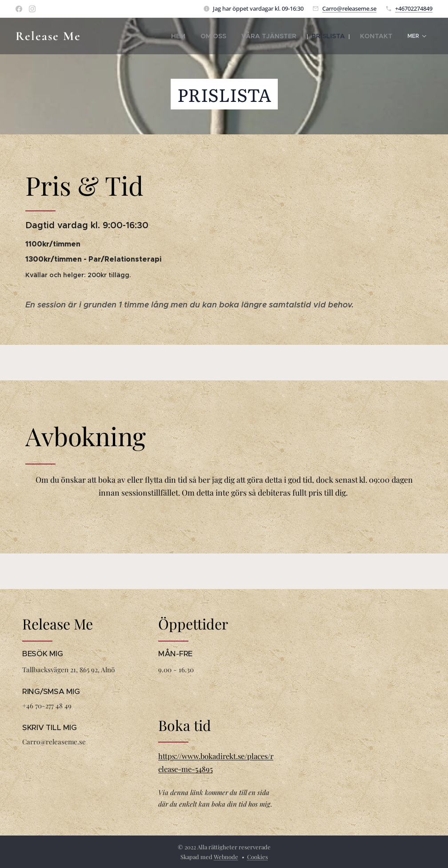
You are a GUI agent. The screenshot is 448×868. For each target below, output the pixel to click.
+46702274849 (414, 8)
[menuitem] (141, 36)
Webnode (226, 857)
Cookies (258, 857)
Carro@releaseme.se (349, 8)
